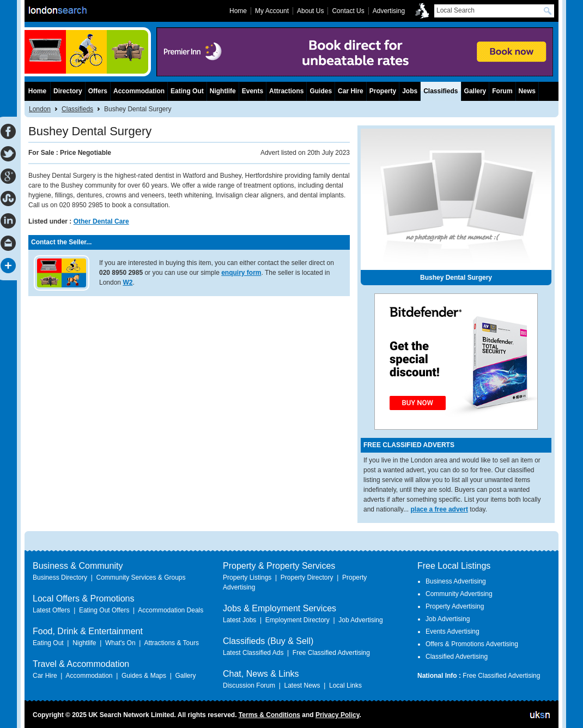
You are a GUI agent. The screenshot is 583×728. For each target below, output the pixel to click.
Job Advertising (360, 620)
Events (253, 91)
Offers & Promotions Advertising (472, 644)
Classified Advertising (457, 657)
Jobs (410, 91)
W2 (127, 282)
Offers (98, 91)
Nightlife (223, 91)
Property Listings (247, 577)
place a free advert (439, 509)
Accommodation (139, 91)
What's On (120, 643)
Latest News (302, 685)
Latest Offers (51, 610)
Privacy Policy (338, 715)
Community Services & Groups (141, 577)
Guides (321, 91)
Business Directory (60, 577)
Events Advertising (453, 631)
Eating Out (187, 91)
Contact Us (348, 11)
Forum (502, 91)
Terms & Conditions (269, 715)
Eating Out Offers (104, 610)
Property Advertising (455, 606)
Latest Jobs (239, 620)
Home (37, 91)
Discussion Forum (249, 685)
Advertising (389, 11)
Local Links (345, 685)
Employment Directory (297, 620)
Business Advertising (456, 581)
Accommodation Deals (171, 610)
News (527, 91)
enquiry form (241, 273)
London (40, 109)
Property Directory (307, 577)
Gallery (475, 91)
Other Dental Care (101, 221)
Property (383, 91)
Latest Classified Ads (253, 653)
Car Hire (351, 91)
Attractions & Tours (171, 643)
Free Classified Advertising (331, 653)
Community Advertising (459, 594)
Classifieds (77, 109)
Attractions (286, 91)
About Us (310, 11)
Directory (68, 91)
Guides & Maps (144, 676)
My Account (272, 11)
